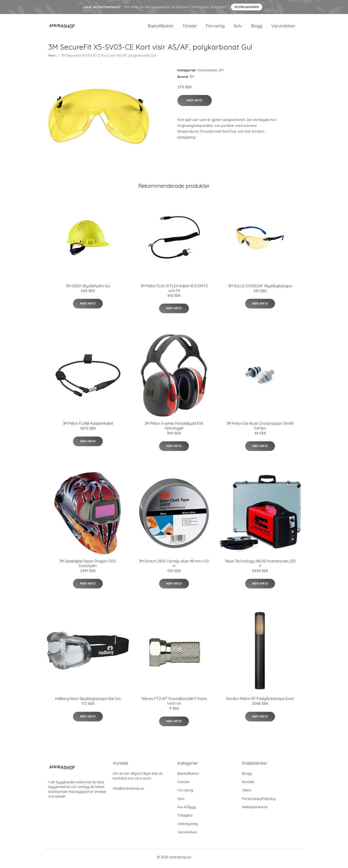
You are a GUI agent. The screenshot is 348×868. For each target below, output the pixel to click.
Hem (52, 59)
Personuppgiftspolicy (259, 802)
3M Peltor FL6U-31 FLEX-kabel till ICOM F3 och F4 (174, 291)
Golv (238, 28)
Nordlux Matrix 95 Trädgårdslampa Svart (260, 702)
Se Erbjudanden (247, 7)
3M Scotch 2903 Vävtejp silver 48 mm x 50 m (174, 567)
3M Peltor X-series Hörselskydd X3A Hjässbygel (174, 429)
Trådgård (185, 819)
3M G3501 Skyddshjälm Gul (88, 289)
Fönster (190, 28)
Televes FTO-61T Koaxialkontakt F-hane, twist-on (174, 704)
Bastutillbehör (161, 28)
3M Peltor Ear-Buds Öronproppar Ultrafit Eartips (260, 429)
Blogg (257, 28)
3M (221, 73)
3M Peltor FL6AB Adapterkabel (88, 427)
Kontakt (248, 785)
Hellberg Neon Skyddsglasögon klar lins (88, 702)
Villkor (247, 793)
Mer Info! (195, 104)
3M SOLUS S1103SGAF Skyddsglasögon (260, 289)
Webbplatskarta (255, 810)
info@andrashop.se (128, 792)
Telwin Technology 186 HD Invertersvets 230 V (260, 567)
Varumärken (283, 28)
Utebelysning (188, 827)
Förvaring (215, 28)
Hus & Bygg (187, 810)
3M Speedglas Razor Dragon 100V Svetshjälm (88, 567)
